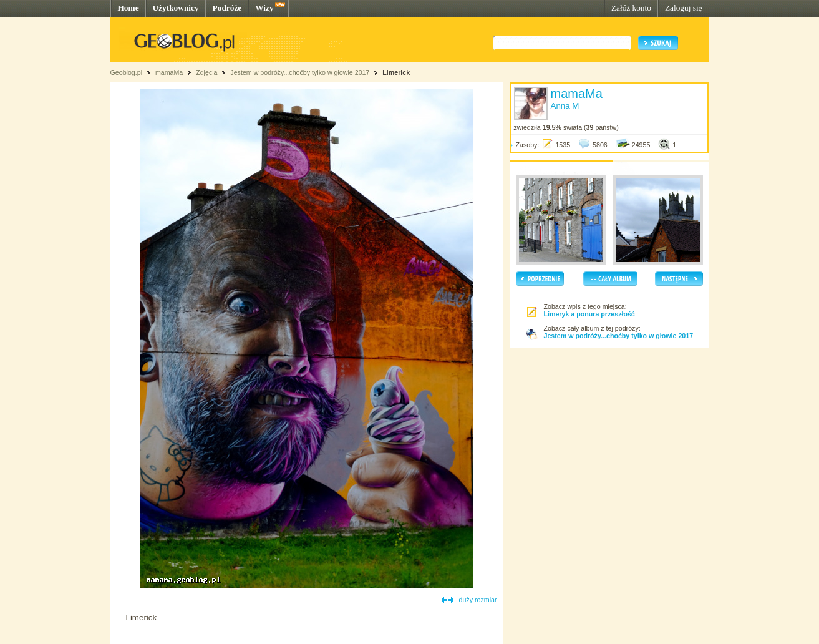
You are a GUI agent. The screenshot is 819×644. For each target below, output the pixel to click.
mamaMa (169, 72)
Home (128, 8)
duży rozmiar (478, 600)
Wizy (264, 8)
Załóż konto (631, 8)
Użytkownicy (176, 8)
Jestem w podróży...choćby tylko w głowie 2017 (300, 72)
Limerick (396, 72)
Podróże (227, 8)
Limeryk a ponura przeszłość (589, 314)
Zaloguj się (684, 8)
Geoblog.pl (127, 72)
